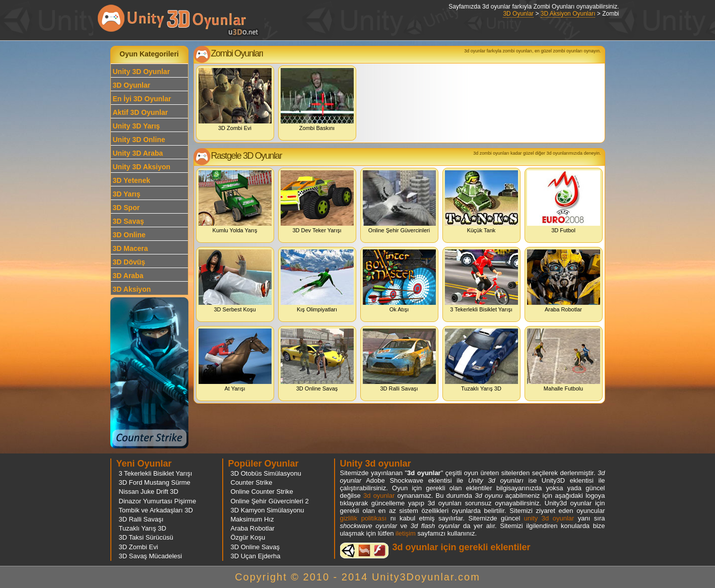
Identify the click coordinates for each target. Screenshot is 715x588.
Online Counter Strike (262, 492)
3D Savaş (128, 221)
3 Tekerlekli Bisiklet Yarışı (481, 281)
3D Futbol (564, 202)
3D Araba (128, 276)
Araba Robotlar (564, 281)
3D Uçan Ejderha (256, 556)
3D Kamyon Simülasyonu (268, 510)
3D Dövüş (129, 262)
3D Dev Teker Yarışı (317, 202)
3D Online (129, 235)
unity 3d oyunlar (549, 518)
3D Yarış (127, 194)
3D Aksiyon (132, 289)
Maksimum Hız (252, 519)
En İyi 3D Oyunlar (142, 99)
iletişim (406, 533)
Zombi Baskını (317, 100)
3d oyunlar (379, 496)
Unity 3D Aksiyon (142, 167)
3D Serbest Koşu (235, 281)
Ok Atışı (399, 281)
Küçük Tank (481, 202)
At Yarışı (235, 360)
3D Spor (126, 208)
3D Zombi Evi (235, 100)
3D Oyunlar (518, 14)
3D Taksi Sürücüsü (146, 537)
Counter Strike (252, 482)
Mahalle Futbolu (564, 360)
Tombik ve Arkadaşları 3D (156, 510)
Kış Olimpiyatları (317, 281)
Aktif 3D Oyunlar (141, 112)
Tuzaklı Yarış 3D (481, 360)
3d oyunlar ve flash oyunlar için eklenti (364, 550)
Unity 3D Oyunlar (142, 72)
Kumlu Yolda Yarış (235, 202)
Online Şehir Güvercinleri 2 (270, 501)
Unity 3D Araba (138, 153)
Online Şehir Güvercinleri (399, 202)
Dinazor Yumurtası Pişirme (158, 501)
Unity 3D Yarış (137, 126)
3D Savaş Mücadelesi (151, 556)
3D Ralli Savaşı (399, 360)
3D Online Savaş (317, 360)
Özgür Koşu (248, 537)
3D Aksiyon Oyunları (568, 14)
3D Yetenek (132, 180)
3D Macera (131, 248)
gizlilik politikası (364, 518)
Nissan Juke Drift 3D (149, 492)
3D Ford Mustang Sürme (155, 482)
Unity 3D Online (139, 140)
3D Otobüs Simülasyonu (266, 473)
